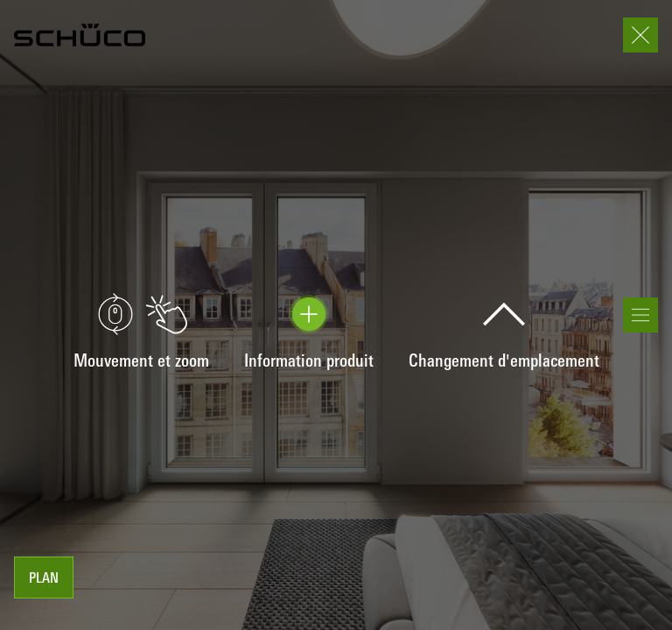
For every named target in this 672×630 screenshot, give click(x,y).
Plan (44, 579)
